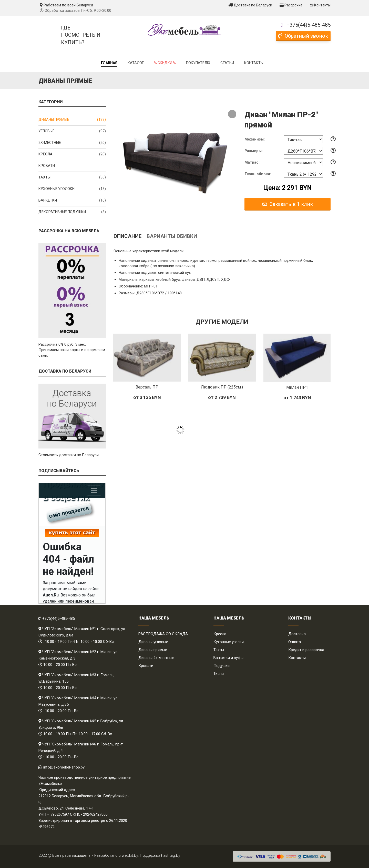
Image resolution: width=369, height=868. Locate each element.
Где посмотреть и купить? (81, 35)
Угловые (72, 131)
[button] (232, 114)
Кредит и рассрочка (306, 650)
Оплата (295, 642)
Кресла (72, 154)
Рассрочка (291, 5)
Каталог (136, 63)
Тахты (72, 177)
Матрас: (252, 162)
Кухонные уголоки (72, 189)
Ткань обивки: (258, 174)
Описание (127, 236)
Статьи (227, 63)
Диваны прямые (72, 120)
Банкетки (72, 201)
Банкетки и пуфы (228, 658)
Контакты (320, 5)
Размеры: (254, 151)
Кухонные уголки (229, 642)
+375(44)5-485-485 (309, 25)
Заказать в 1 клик (288, 204)
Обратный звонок (303, 36)
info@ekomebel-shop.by (64, 767)
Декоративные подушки (72, 212)
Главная (109, 63)
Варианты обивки (172, 236)
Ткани (219, 674)
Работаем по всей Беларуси (66, 5)
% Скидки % (165, 63)
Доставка (297, 634)
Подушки (222, 666)
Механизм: (255, 139)
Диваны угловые (153, 642)
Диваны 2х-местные (156, 658)
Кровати (47, 166)
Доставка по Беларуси (250, 5)
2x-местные (72, 143)
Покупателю (198, 63)
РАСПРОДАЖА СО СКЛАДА (163, 634)
